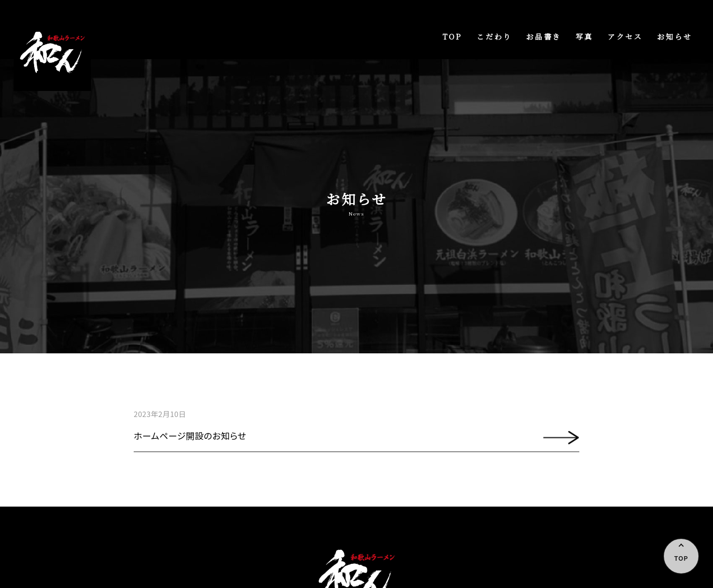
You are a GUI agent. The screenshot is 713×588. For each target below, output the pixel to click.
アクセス (625, 37)
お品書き (544, 37)
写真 (584, 37)
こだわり (494, 37)
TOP (452, 37)
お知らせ (675, 37)
